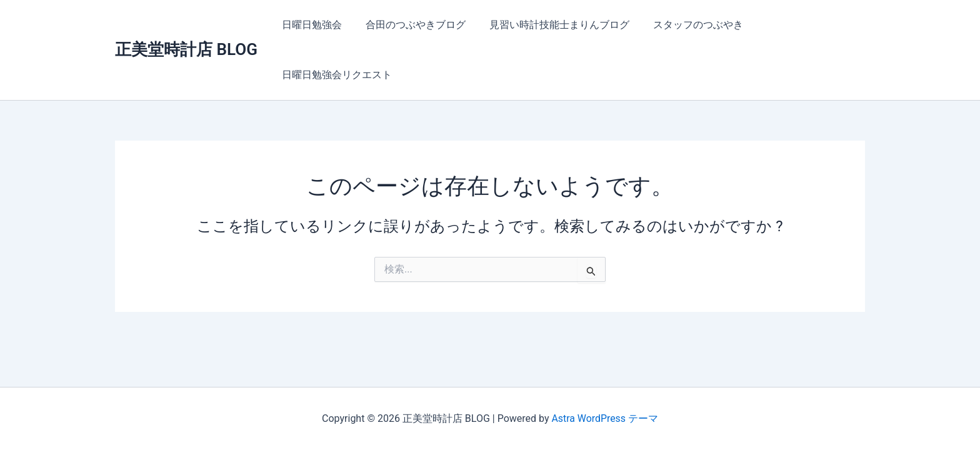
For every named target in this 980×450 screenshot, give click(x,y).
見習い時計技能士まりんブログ (550, 25)
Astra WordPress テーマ (605, 418)
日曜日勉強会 (310, 25)
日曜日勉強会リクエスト (335, 75)
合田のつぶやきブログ (410, 25)
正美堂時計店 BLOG (186, 49)
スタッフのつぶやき (685, 25)
